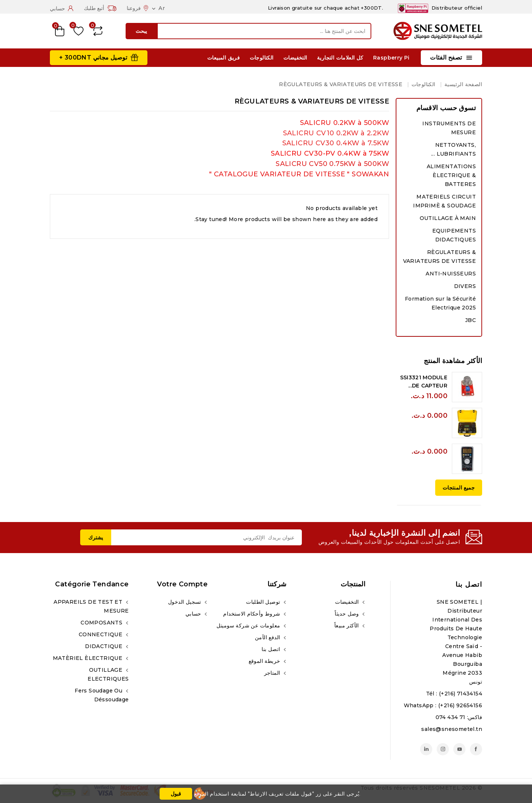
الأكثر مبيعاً (347, 626)
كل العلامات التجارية (340, 58)
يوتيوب (459, 749)
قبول (176, 794)
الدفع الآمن (268, 637)
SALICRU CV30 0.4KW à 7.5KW (336, 143)
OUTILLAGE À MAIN (448, 218)
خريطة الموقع (265, 661)
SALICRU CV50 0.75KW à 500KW (332, 164)
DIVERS (465, 286)
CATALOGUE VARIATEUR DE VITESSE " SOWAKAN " (299, 174)
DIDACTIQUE (104, 646)
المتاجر (273, 673)
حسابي (194, 614)
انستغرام (443, 749)
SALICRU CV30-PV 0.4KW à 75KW (330, 153)
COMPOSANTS (102, 623)
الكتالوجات (262, 58)
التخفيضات (295, 58)
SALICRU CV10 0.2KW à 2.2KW (336, 133)
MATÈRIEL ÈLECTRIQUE (88, 658)
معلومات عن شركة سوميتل (249, 626)
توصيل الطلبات (264, 602)
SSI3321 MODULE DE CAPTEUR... (424, 382)
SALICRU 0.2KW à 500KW (345, 123)
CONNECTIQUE (101, 634)
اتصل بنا (469, 585)
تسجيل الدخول (185, 602)
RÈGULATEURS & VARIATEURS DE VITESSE (439, 257)
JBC (470, 320)
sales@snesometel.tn (452, 729)
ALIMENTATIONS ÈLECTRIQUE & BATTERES (451, 175)
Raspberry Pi (391, 58)
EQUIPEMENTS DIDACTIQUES (454, 235)
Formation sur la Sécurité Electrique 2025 (440, 303)
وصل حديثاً (348, 614)
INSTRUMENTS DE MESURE (449, 128)
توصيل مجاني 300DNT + (93, 57)
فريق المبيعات (224, 58)
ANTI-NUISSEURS (451, 274)
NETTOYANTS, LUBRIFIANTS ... (453, 149)
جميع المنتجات (459, 488)
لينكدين (426, 749)
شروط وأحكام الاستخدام (252, 614)
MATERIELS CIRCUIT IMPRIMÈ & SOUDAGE (444, 201)
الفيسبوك (476, 749)
